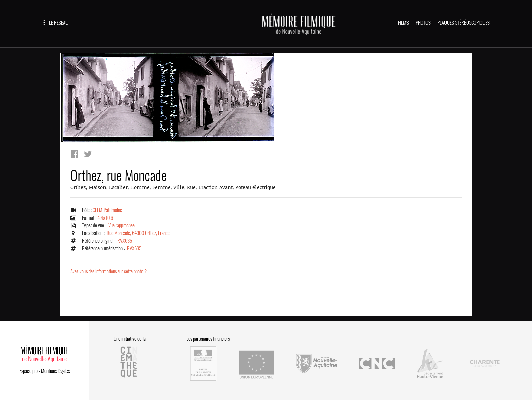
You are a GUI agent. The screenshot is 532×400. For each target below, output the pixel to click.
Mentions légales (55, 371)
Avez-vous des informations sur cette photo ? (108, 271)
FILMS (403, 23)
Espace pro (28, 371)
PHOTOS (423, 23)
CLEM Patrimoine (107, 210)
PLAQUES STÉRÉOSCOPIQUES (463, 23)
